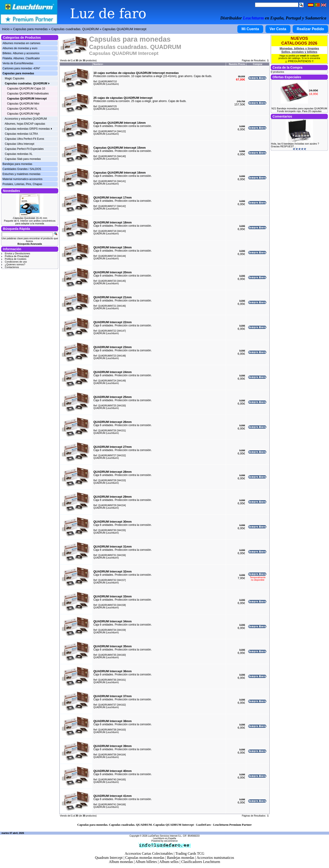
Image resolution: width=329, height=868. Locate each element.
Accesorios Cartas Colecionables (149, 853)
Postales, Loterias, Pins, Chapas (22, 184)
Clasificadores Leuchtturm (201, 862)
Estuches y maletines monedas (21, 174)
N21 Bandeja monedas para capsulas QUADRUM (299, 108)
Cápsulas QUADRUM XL (22, 109)
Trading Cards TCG (190, 853)
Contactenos (12, 267)
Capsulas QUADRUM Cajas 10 (26, 89)
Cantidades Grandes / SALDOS (22, 169)
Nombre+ (98, 64)
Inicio (6, 29)
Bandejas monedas (181, 858)
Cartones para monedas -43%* (21, 68)
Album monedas (121, 862)
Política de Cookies (16, 259)
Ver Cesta (278, 29)
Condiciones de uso (16, 262)
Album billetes (146, 862)
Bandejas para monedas (17, 164)
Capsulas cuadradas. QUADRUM (75, 29)
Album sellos (169, 862)
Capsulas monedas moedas (145, 858)
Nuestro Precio (237, 64)
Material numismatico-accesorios (23, 179)
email (303, 56)
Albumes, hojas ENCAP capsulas (25, 124)
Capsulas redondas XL (19, 154)
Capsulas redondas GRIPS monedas (29, 129)
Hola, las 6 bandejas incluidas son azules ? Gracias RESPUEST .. (295, 145)
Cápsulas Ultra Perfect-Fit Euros (24, 139)
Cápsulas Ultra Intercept (20, 144)
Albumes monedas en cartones (21, 43)
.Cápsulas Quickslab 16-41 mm (30, 218)
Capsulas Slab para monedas (23, 159)
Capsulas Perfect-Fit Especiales (24, 149)
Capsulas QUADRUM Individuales (28, 94)
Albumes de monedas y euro (20, 48)
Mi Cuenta (250, 29)
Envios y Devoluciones (17, 253)
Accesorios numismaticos (215, 858)
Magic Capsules (15, 78)
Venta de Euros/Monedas (18, 63)
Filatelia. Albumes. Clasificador (21, 58)
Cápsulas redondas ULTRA (21, 134)
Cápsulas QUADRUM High (23, 114)
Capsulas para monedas (30, 29)
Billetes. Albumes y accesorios (21, 53)
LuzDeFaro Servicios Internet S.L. (165, 836)
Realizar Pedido (310, 29)
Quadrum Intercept (109, 858)
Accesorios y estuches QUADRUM (26, 119)
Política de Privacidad (17, 256)
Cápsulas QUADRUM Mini (23, 104)
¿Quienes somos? (15, 264)
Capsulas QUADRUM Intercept (124, 29)
